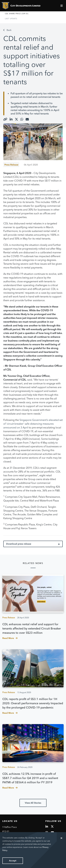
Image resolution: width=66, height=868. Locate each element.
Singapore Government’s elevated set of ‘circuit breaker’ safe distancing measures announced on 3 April (33, 424)
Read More (10, 638)
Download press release (33, 544)
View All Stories (33, 803)
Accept (13, 861)
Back (7, 30)
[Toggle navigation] (62, 6)
